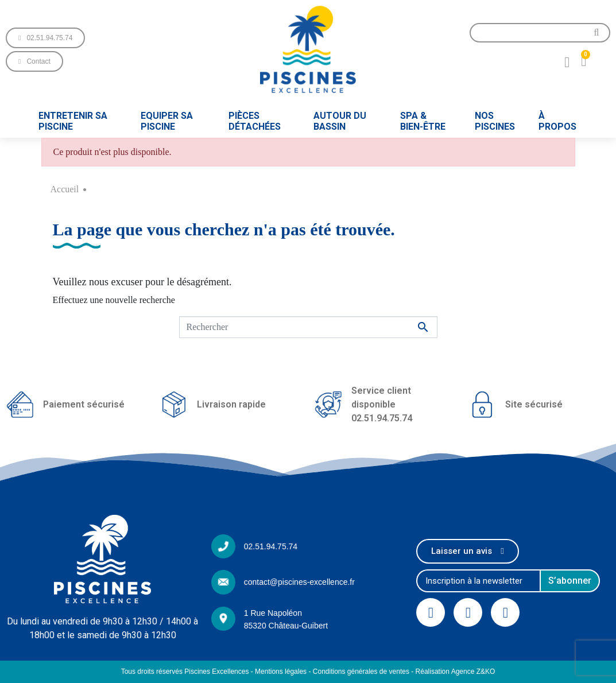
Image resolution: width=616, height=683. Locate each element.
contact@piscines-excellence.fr (299, 582)
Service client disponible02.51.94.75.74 (382, 404)
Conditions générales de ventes (361, 672)
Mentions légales (281, 672)
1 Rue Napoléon (273, 613)
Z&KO (486, 672)
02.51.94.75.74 (271, 546)
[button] (45, 38)
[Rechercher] (308, 327)
